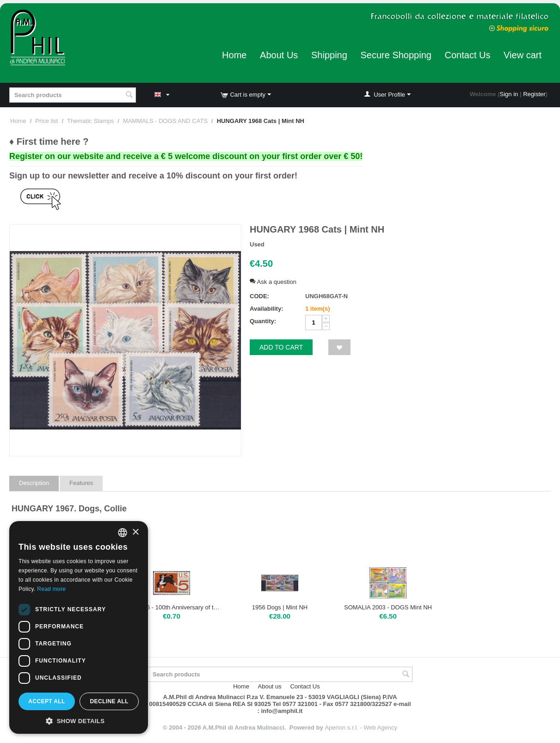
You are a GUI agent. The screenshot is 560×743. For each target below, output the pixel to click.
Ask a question (273, 282)
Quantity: (263, 321)
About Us (279, 55)
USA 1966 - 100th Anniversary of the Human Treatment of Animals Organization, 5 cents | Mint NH (172, 607)
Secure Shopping (396, 55)
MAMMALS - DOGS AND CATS (165, 121)
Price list (46, 121)
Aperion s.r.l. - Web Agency (361, 728)
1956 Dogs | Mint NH (280, 607)
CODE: (259, 296)
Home (234, 55)
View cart (523, 55)
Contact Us (468, 55)
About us (270, 686)
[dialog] (79, 627)
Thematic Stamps (90, 121)
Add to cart (281, 347)
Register (534, 94)
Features (81, 483)
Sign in (509, 94)
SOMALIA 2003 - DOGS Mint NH (388, 607)
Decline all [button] (109, 701)
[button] (79, 720)
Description (34, 483)
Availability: (266, 309)
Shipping (329, 55)
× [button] (135, 532)
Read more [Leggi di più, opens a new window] (51, 589)
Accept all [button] (47, 701)
